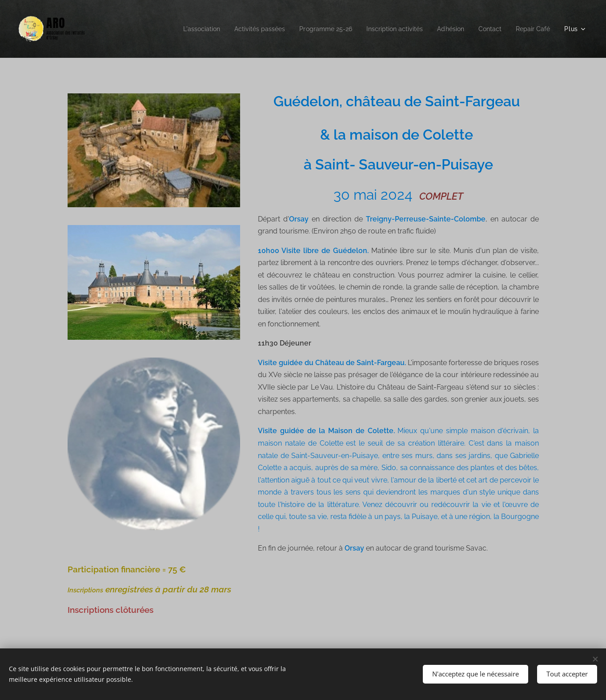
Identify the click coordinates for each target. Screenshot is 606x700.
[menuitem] (179, 29)
